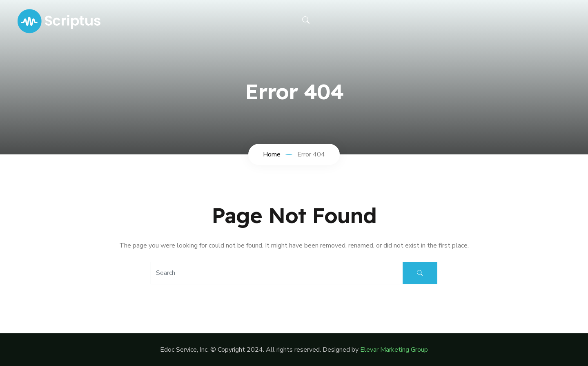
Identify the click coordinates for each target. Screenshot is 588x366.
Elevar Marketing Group (394, 350)
